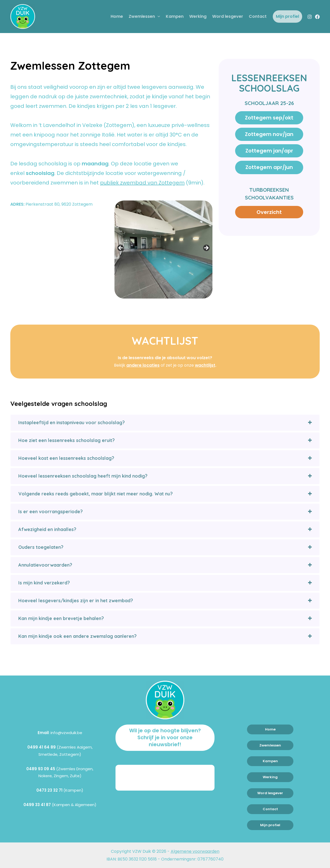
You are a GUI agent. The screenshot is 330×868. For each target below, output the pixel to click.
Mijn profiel (287, 16)
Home (117, 16)
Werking (198, 16)
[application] (158, 17)
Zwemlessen (144, 17)
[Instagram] (310, 17)
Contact (258, 16)
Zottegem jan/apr (269, 151)
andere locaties (143, 365)
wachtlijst (205, 365)
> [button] (206, 248)
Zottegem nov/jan (269, 134)
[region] (163, 250)
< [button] (121, 248)
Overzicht (269, 212)
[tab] (165, 423)
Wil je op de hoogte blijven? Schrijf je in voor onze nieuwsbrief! (165, 738)
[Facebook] (317, 17)
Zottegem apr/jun (269, 168)
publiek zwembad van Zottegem (142, 183)
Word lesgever (228, 16)
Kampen (175, 16)
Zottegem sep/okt (269, 118)
